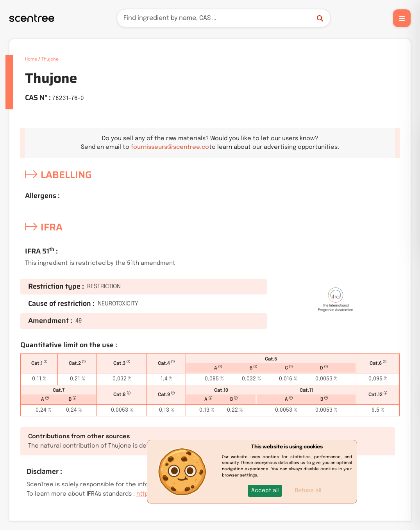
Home (31, 59)
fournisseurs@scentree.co (170, 147)
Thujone (50, 59)
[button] (265, 491)
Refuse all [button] (308, 491)
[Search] (224, 18)
